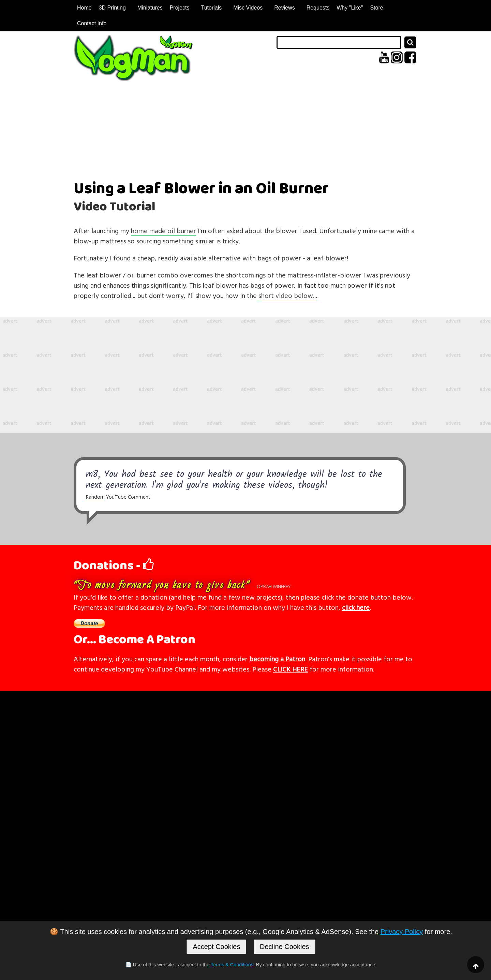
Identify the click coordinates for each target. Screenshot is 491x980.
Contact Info (92, 23)
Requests (318, 8)
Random (95, 497)
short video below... (287, 295)
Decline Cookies (285, 947)
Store (376, 8)
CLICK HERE (291, 669)
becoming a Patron (277, 659)
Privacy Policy (402, 932)
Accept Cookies (216, 947)
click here (356, 607)
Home (84, 8)
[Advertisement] (245, 375)
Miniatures (150, 8)
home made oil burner (163, 230)
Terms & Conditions (232, 965)
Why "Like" (350, 8)
